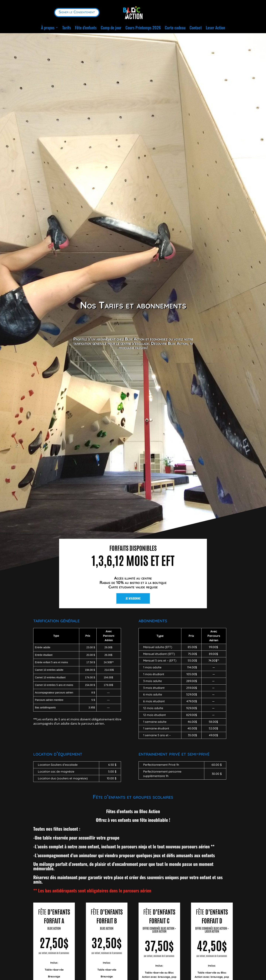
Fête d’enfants (86, 27)
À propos (48, 27)
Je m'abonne (133, 596)
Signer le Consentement (77, 12)
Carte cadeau (175, 27)
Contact (196, 27)
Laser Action (215, 27)
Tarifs (67, 27)
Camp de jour (111, 27)
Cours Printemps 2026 (143, 27)
